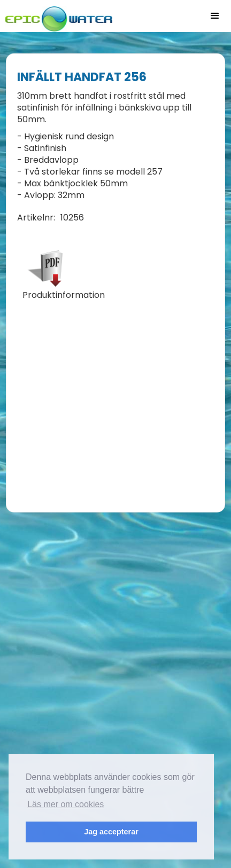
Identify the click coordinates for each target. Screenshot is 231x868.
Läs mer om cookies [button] (66, 804)
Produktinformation (64, 295)
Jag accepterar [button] (111, 832)
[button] (215, 16)
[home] (56, 16)
